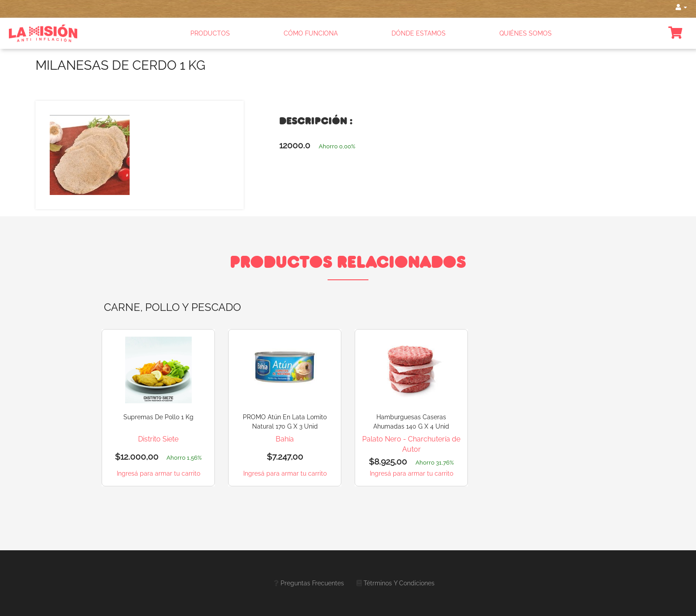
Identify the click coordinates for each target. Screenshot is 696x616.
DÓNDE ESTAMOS (419, 33)
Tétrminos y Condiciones (399, 583)
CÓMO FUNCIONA (311, 33)
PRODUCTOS (210, 33)
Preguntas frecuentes (312, 583)
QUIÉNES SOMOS (526, 33)
